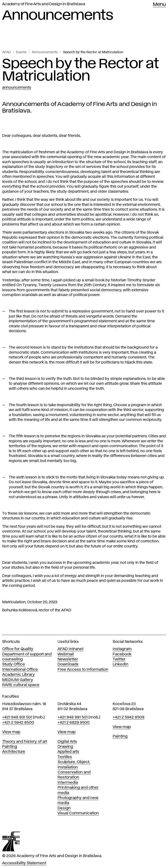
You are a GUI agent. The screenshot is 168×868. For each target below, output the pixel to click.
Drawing (65, 747)
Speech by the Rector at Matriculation (93, 52)
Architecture (14, 752)
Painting (10, 747)
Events (21, 52)
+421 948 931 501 (17, 717)
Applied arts (68, 752)
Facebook (122, 654)
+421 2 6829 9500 (74, 723)
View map (11, 732)
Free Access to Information (83, 670)
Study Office (14, 664)
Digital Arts (67, 742)
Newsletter (68, 659)
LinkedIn (121, 664)
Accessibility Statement (24, 863)
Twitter (119, 659)
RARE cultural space (21, 685)
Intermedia (68, 783)
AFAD (6, 52)
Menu (159, 5)
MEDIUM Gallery (18, 680)
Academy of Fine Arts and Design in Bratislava (44, 4)
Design (64, 808)
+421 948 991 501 (73, 717)
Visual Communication (78, 813)
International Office (20, 670)
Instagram (122, 649)
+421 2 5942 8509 (129, 717)
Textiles (65, 757)
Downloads (68, 664)
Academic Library (18, 675)
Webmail (66, 654)
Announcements (45, 52)
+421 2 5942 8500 (18, 723)
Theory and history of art (25, 742)
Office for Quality (18, 649)
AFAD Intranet (70, 649)
